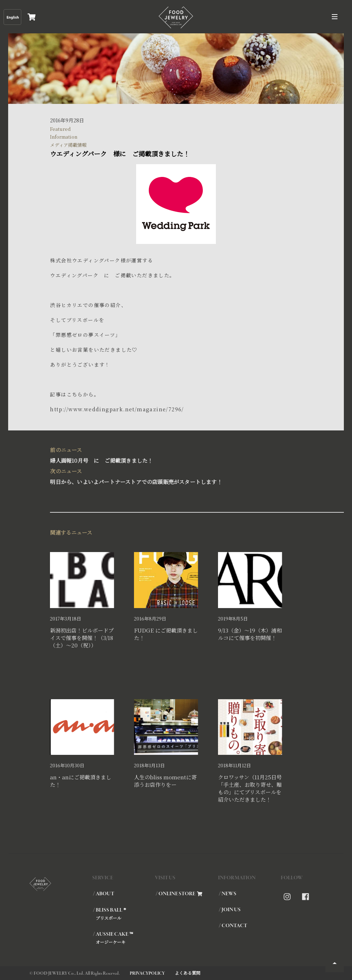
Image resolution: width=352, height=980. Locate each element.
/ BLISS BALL (124, 914)
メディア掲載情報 (68, 145)
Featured (60, 129)
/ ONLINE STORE (179, 894)
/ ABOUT (104, 894)
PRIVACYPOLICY (147, 973)
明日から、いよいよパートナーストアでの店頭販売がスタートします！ (172, 476)
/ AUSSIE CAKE (124, 938)
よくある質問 (188, 973)
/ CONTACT (233, 926)
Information (64, 137)
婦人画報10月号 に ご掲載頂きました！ (172, 454)
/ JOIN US (230, 910)
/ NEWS (228, 894)
